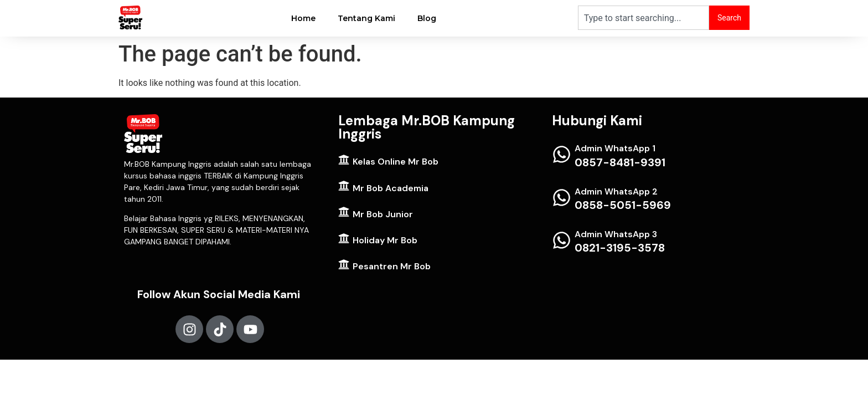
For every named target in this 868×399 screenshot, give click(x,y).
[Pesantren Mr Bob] (344, 264)
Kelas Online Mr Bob (396, 162)
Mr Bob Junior (383, 214)
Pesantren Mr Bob (392, 266)
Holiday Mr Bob (385, 240)
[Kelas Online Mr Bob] (344, 160)
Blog (427, 18)
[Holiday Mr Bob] (344, 238)
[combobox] (644, 18)
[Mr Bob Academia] (344, 186)
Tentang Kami (366, 18)
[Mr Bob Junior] (344, 212)
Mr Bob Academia (391, 188)
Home (303, 18)
